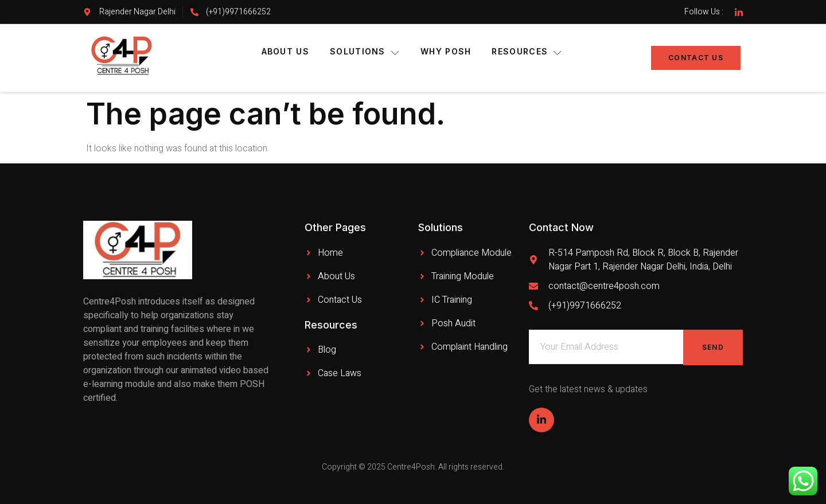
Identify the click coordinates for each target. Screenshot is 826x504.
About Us (285, 51)
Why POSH (446, 51)
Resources (527, 52)
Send (713, 347)
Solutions (365, 52)
